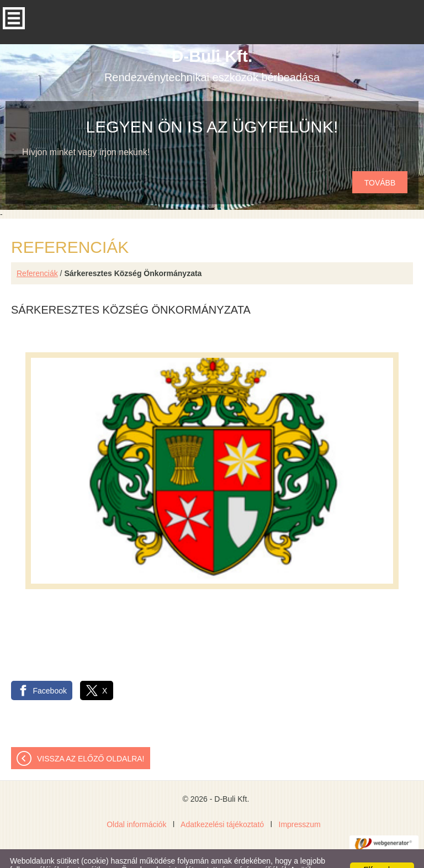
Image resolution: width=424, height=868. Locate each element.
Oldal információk (136, 802)
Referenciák (37, 251)
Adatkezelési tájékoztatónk (299, 856)
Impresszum (300, 802)
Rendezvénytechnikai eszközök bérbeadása (212, 43)
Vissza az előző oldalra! (91, 737)
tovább (380, 161)
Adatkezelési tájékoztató (222, 802)
